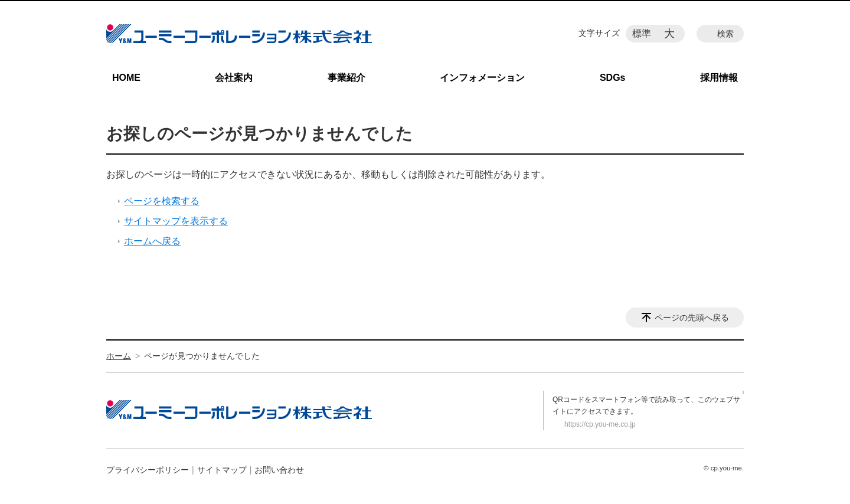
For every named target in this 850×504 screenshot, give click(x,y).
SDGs (613, 78)
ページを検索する (162, 201)
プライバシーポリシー (148, 470)
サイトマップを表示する (176, 221)
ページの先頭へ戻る (692, 318)
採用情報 (719, 78)
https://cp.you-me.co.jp (600, 424)
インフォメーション (482, 78)
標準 (642, 33)
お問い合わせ (279, 470)
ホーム (119, 356)
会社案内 (234, 78)
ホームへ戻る (152, 241)
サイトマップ (222, 470)
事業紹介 (346, 78)
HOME (126, 78)
